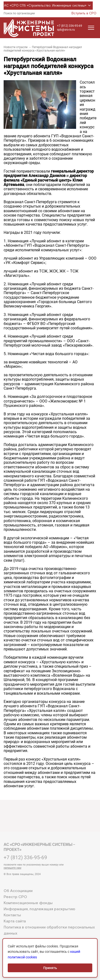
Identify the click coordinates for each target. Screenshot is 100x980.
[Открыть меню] (91, 28)
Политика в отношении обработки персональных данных (49, 930)
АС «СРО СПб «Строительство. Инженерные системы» (48, 6)
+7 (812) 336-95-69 (70, 26)
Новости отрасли (16, 47)
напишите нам (12, 868)
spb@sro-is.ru (66, 30)
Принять (50, 968)
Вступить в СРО (84, 13)
